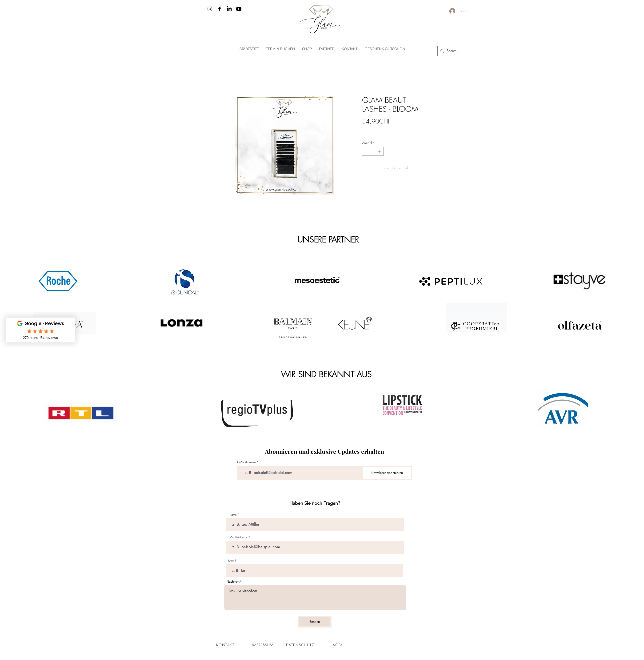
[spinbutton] (373, 151)
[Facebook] (220, 9)
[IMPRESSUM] (263, 645)
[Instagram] (210, 9)
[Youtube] (239, 9)
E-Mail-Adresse (246, 462)
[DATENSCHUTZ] (301, 645)
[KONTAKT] (226, 645)
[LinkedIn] (229, 9)
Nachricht (233, 582)
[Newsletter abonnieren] (387, 473)
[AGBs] (338, 645)
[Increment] (380, 151)
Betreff (232, 561)
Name (233, 515)
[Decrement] (366, 151)
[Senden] (315, 622)
